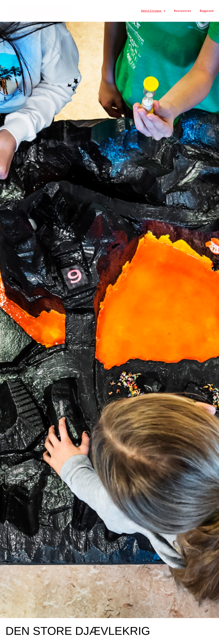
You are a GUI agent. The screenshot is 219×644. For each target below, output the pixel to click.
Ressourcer (183, 11)
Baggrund (207, 11)
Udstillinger (151, 11)
